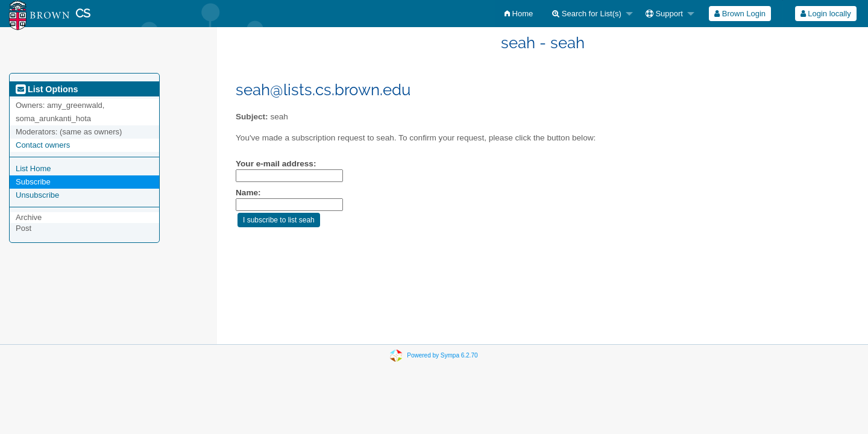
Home (519, 14)
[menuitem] (519, 14)
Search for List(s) (587, 14)
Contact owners (43, 145)
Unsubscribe (37, 195)
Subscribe (33, 182)
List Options (47, 89)
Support (664, 14)
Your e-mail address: (276, 164)
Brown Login (740, 14)
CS (83, 14)
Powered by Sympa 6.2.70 (442, 355)
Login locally (826, 14)
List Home (33, 168)
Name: (248, 193)
